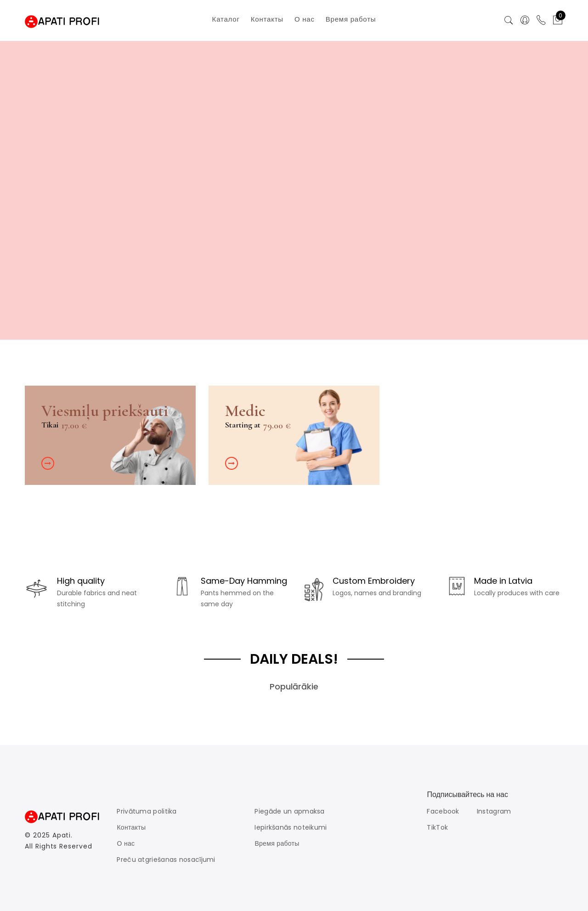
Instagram (494, 811)
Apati (62, 835)
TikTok (437, 827)
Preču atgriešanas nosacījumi (166, 860)
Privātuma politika (147, 811)
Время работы (277, 843)
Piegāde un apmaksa (289, 811)
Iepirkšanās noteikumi (291, 827)
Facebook (443, 811)
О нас (126, 843)
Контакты (131, 827)
